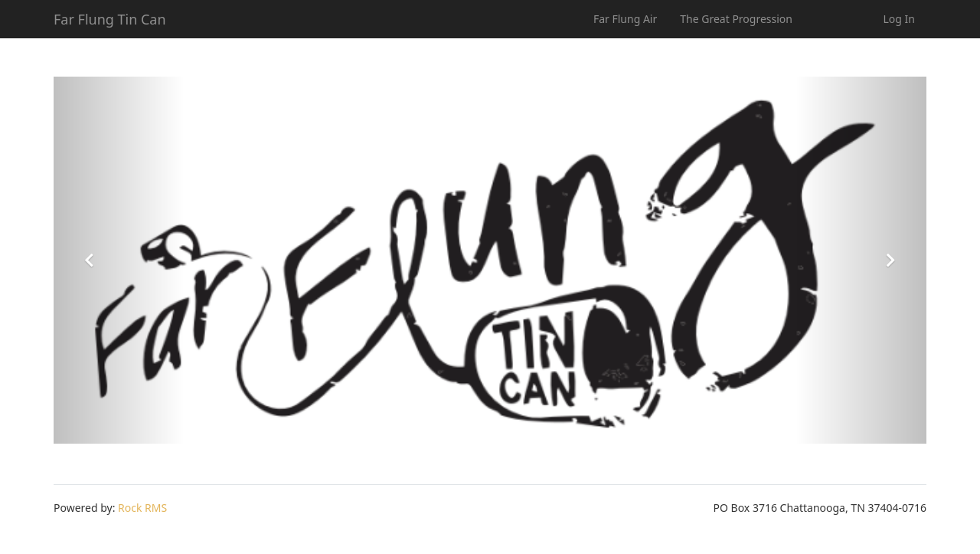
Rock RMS (142, 508)
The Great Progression (736, 19)
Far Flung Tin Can (110, 19)
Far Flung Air (625, 19)
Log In (899, 19)
